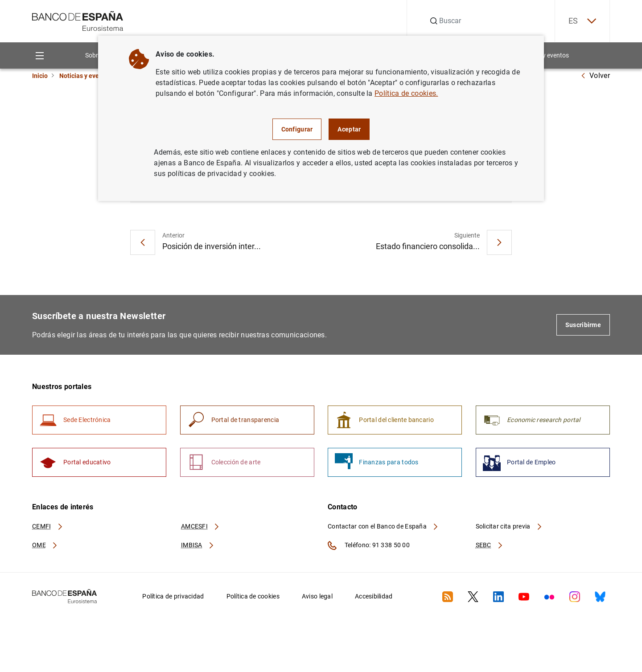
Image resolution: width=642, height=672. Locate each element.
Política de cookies (253, 596)
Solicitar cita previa (509, 526)
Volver (595, 76)
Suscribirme (583, 325)
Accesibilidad (374, 596)
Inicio (40, 76)
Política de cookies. (406, 93)
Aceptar (349, 129)
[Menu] (39, 55)
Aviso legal (317, 596)
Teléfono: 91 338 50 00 (369, 545)
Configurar (297, 129)
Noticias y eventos (85, 76)
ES (582, 21)
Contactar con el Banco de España (383, 526)
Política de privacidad (173, 596)
